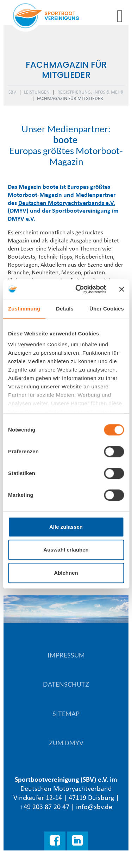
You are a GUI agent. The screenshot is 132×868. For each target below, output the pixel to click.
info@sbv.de (94, 807)
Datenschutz (66, 684)
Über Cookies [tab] (107, 309)
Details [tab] (65, 309)
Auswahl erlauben (66, 550)
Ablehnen (66, 573)
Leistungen (37, 92)
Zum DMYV (66, 743)
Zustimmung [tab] (24, 309)
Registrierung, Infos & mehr (90, 92)
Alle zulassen (66, 527)
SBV (12, 92)
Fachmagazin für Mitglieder (70, 99)
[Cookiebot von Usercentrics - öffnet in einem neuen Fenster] (79, 289)
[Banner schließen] (121, 289)
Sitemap (66, 714)
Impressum (66, 655)
